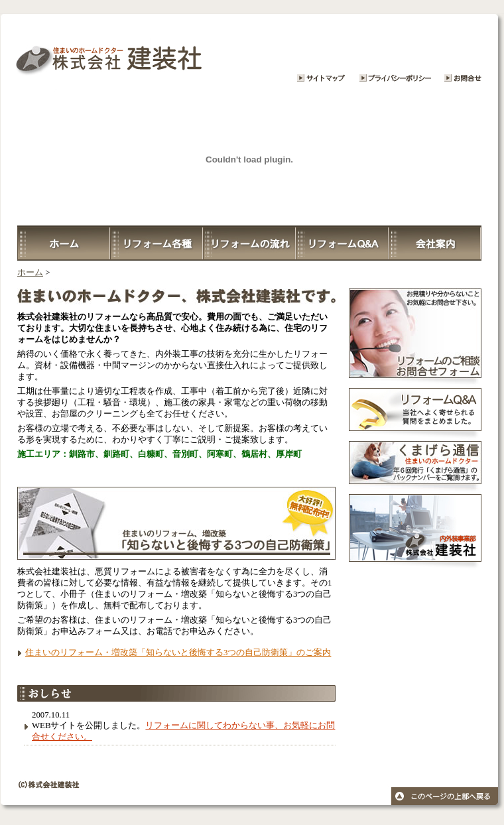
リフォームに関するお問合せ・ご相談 (468, 53)
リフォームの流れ (249, 243)
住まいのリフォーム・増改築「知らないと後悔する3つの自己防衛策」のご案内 (178, 653)
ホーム (64, 243)
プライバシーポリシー (395, 53)
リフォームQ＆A (342, 243)
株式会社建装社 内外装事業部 (415, 533)
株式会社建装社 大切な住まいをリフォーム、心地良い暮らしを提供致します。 (143, 53)
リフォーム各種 (157, 243)
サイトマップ (322, 53)
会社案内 (435, 243)
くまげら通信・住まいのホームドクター (415, 468)
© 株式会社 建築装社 (252, 795)
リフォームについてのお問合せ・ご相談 (415, 338)
